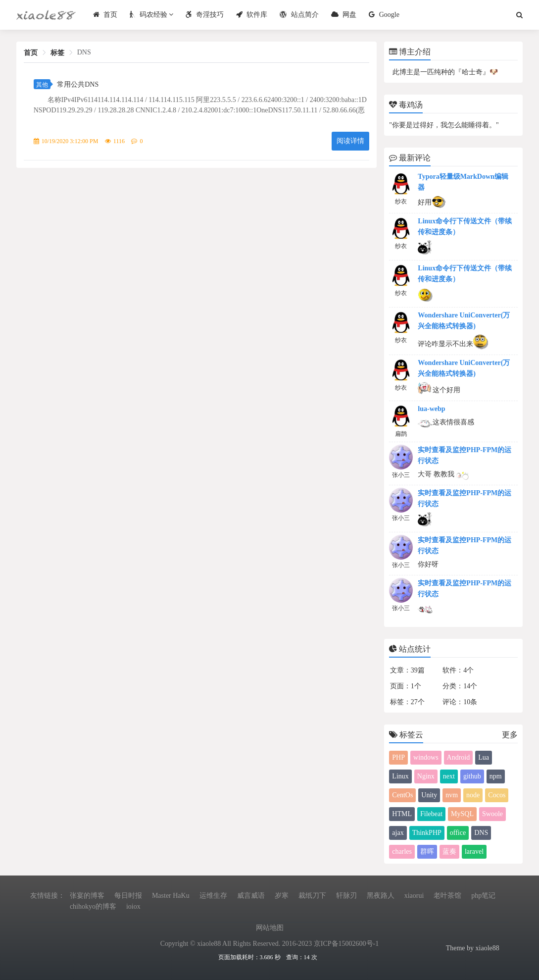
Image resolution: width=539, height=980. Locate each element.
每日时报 (128, 896)
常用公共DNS (78, 84)
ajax (398, 833)
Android (459, 757)
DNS (481, 833)
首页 (104, 15)
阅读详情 (350, 141)
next (449, 776)
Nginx (426, 776)
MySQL (462, 814)
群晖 (427, 851)
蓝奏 (449, 851)
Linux (400, 776)
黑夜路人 (381, 896)
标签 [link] (57, 53)
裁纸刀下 (312, 896)
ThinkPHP (427, 833)
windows (426, 757)
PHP (398, 757)
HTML (402, 814)
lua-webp (431, 409)
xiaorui (414, 896)
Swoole (492, 814)
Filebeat (431, 814)
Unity (429, 795)
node (473, 795)
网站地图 (270, 928)
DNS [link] (84, 52)
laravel (474, 851)
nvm (452, 795)
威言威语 (251, 896)
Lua (484, 757)
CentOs (402, 795)
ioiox (133, 906)
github (472, 776)
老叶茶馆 (447, 896)
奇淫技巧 (203, 15)
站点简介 (298, 15)
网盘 (343, 15)
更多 (510, 735)
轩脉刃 (346, 896)
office (458, 833)
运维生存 (213, 896)
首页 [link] (31, 53)
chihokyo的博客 (93, 906)
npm (496, 776)
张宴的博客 (87, 896)
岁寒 (282, 896)
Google (383, 15)
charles (402, 851)
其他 (42, 85)
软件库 (251, 15)
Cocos (497, 795)
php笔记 (483, 896)
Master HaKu (171, 896)
